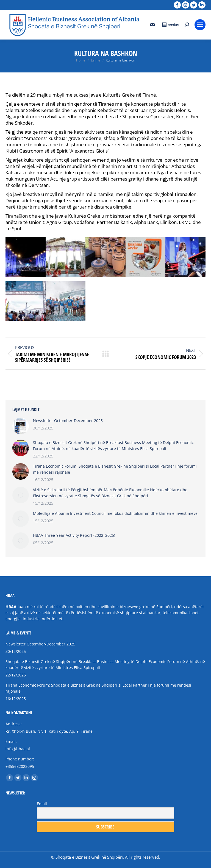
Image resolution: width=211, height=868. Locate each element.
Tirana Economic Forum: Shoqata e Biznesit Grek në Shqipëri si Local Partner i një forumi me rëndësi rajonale (115, 469)
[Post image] (21, 426)
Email (42, 804)
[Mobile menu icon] (200, 25)
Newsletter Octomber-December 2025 (68, 421)
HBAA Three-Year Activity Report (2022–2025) (74, 535)
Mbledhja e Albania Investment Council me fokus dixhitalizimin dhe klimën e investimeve (115, 513)
